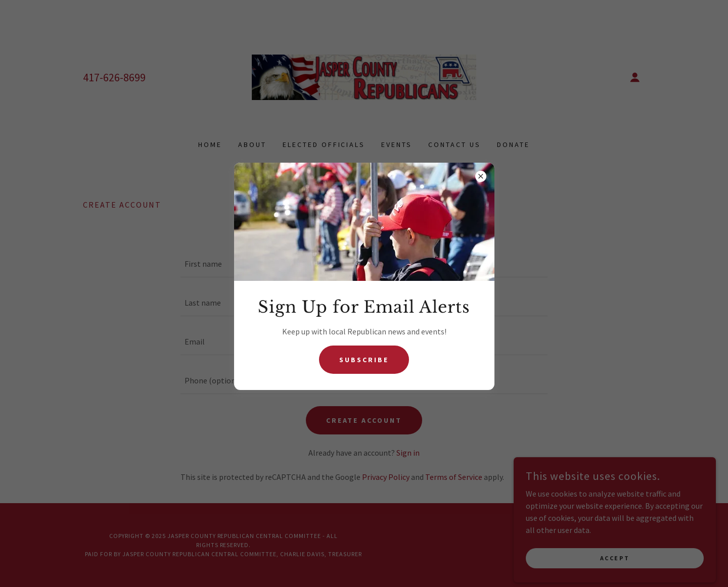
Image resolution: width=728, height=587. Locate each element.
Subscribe (364, 360)
